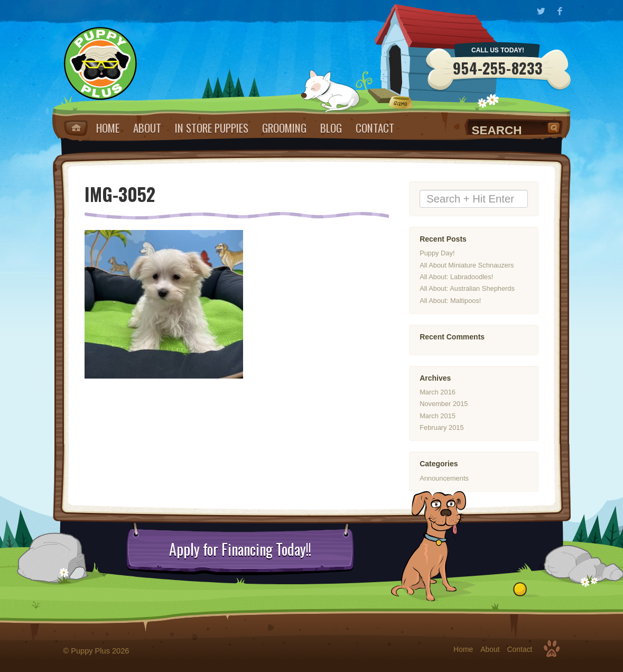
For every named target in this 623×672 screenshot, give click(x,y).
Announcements (444, 478)
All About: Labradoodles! (456, 277)
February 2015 (441, 427)
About (147, 128)
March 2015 (438, 416)
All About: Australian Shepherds (467, 288)
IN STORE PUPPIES (212, 128)
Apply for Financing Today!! (240, 549)
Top (552, 649)
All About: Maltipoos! (450, 301)
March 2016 (438, 392)
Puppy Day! (437, 253)
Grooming (284, 128)
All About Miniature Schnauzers (467, 265)
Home (76, 128)
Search (555, 127)
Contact (375, 128)
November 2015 (444, 404)
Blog (331, 128)
